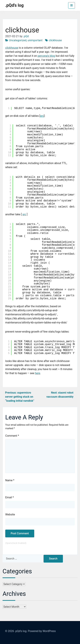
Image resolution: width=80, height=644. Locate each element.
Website (10, 514)
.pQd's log (14, 5)
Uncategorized (18, 40)
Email (9, 497)
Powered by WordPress (42, 631)
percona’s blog (46, 56)
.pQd (26, 36)
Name (10, 480)
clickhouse (55, 40)
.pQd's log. (21, 631)
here (38, 373)
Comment (12, 436)
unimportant (35, 40)
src (42, 116)
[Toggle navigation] (72, 5)
